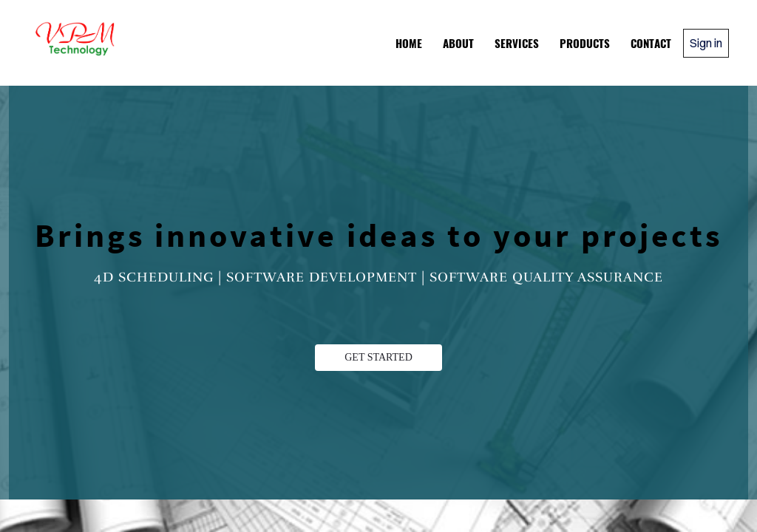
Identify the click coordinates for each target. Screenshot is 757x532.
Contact (651, 43)
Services (517, 43)
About (458, 43)
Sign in (706, 43)
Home (409, 43)
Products (585, 43)
